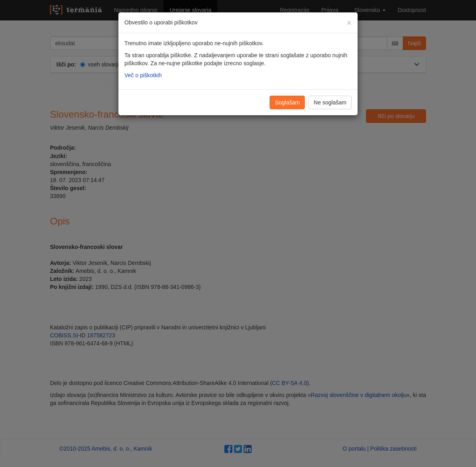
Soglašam (287, 102)
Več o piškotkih (143, 75)
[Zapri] (349, 23)
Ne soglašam (330, 102)
